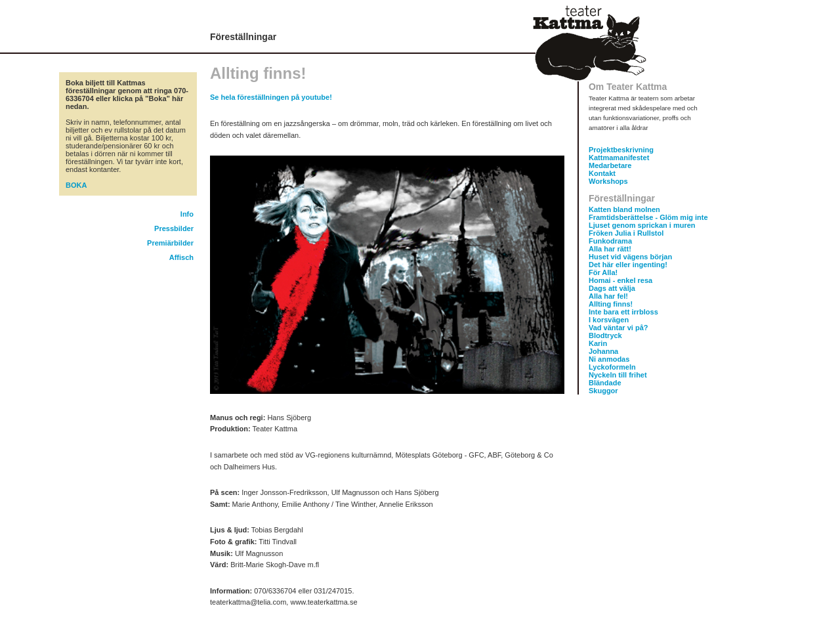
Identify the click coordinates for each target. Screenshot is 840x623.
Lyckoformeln (612, 367)
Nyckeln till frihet (618, 375)
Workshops (608, 181)
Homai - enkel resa (620, 280)
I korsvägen (609, 320)
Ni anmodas (609, 359)
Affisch (181, 257)
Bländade (605, 383)
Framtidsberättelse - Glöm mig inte (648, 217)
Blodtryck (605, 335)
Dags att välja (612, 288)
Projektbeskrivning (621, 150)
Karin (598, 343)
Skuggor (603, 391)
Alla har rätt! (610, 249)
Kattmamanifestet (619, 158)
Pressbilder (174, 228)
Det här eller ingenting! (628, 265)
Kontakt (602, 173)
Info (187, 214)
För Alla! (603, 272)
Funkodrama (610, 241)
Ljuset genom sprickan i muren (642, 225)
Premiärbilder (170, 243)
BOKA (76, 185)
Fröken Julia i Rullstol (626, 233)
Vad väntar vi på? (618, 328)
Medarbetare (610, 165)
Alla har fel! (608, 296)
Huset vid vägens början (630, 257)
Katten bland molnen (624, 209)
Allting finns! (611, 304)
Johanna (603, 351)
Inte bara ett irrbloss (623, 312)
